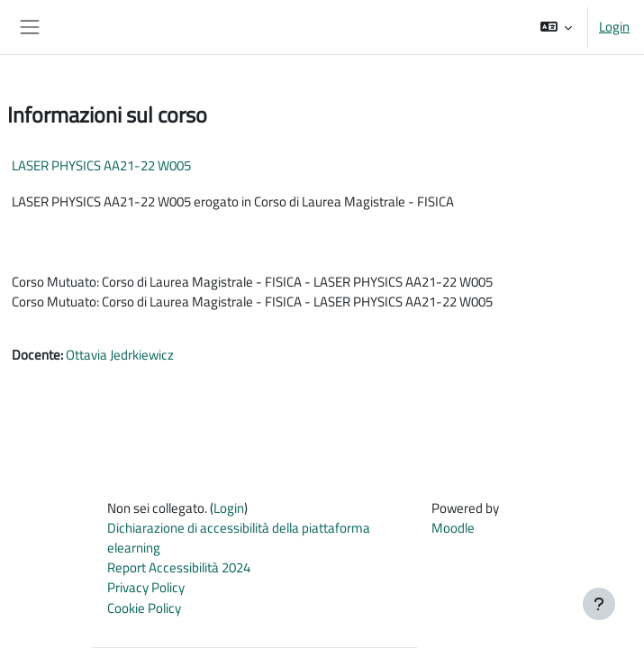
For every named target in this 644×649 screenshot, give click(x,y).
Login (614, 27)
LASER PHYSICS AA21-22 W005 (101, 165)
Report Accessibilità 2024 (179, 567)
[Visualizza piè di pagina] (599, 604)
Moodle (453, 528)
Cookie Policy (144, 608)
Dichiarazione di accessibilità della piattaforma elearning (239, 538)
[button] (556, 27)
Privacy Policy (146, 587)
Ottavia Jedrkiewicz (120, 355)
